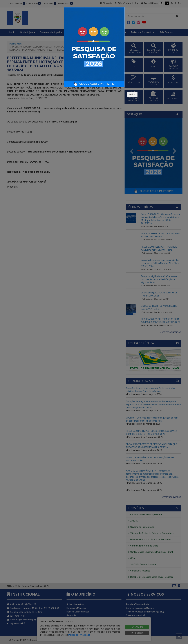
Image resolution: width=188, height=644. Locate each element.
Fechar (132, 94)
